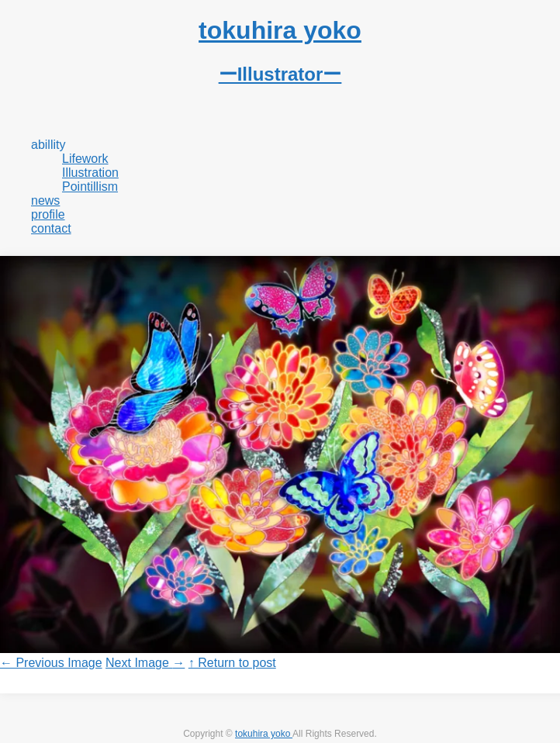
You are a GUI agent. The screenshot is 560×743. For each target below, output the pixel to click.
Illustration (90, 173)
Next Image (145, 663)
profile (48, 214)
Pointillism (90, 187)
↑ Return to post (232, 663)
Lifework (85, 159)
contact (51, 228)
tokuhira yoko (264, 734)
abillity (48, 145)
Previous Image (51, 663)
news (45, 200)
